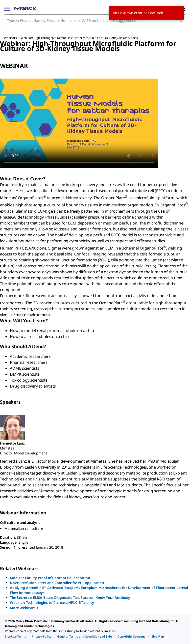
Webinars (10, 38)
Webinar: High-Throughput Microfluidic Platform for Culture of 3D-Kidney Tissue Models (79, 38)
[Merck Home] (25, 8)
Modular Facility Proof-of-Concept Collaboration (50, 578)
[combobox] (95, 20)
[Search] (180, 20)
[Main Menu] (7, 8)
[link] (15, 636)
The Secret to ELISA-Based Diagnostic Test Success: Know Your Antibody (70, 598)
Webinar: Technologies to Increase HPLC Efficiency (52, 602)
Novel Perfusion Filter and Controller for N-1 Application (57, 583)
